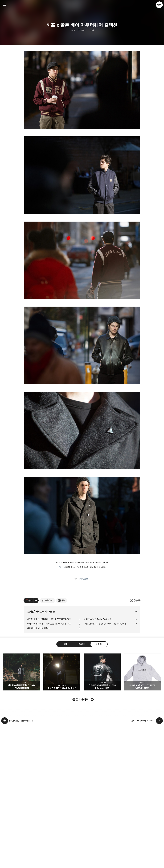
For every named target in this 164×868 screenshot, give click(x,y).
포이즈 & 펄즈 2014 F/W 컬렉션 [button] (62, 814)
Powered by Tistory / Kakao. (21, 863)
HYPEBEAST (84, 624)
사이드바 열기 (5, 5)
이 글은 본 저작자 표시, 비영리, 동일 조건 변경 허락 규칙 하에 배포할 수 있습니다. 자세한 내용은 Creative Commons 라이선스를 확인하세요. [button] (135, 743)
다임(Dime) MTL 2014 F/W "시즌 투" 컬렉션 (105, 766)
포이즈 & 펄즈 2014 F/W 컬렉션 (99, 762)
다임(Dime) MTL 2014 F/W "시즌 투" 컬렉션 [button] (142, 814)
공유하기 (82, 787)
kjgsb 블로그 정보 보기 (159, 5)
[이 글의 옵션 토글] (36, 743)
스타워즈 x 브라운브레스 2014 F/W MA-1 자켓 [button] (102, 814)
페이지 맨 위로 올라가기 (159, 863)
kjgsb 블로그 (5, 863)
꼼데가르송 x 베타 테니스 (39, 771)
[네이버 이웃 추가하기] (62, 743)
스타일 (91, 30)
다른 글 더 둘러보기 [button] (80, 842)
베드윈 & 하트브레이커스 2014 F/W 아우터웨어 (49, 762)
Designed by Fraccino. (145, 863)
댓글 (65, 787)
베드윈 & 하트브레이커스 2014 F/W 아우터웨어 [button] (22, 814)
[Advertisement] (82, 70)
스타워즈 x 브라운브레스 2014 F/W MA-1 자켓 (49, 766)
